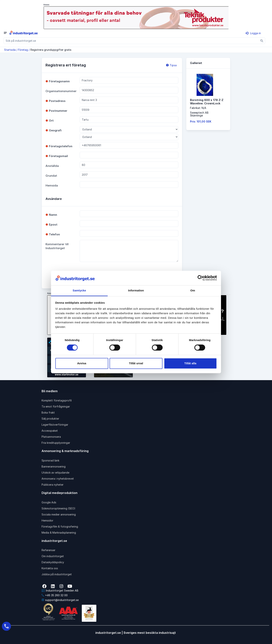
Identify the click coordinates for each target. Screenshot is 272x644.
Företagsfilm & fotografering (60, 527)
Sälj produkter (50, 419)
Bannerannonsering (54, 466)
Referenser (48, 550)
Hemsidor (47, 520)
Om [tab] (193, 290)
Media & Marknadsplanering (59, 533)
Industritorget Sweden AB (60, 590)
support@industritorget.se (60, 600)
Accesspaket (50, 431)
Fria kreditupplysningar (56, 443)
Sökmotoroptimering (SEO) (58, 508)
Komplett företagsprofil (57, 400)
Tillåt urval (136, 363)
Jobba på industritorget (57, 574)
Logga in (253, 33)
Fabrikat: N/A (198, 108)
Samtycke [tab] (79, 290)
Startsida (10, 50)
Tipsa (171, 65)
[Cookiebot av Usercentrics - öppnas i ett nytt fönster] (200, 278)
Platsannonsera (51, 437)
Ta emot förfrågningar (56, 406)
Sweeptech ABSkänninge (199, 114)
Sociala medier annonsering (59, 514)
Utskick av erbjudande (55, 473)
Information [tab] (136, 290)
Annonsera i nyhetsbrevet (58, 479)
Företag (23, 50)
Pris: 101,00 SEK (201, 121)
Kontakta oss (50, 568)
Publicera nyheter (53, 485)
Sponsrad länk (50, 460)
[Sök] (262, 41)
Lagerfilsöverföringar (55, 425)
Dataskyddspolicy (53, 562)
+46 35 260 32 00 (55, 595)
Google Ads (49, 502)
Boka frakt (48, 413)
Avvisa (82, 363)
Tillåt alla (190, 363)
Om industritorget (53, 556)
